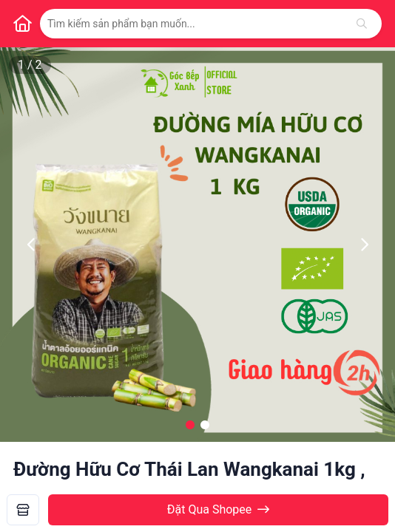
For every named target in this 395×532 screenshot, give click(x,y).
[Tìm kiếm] (362, 24)
